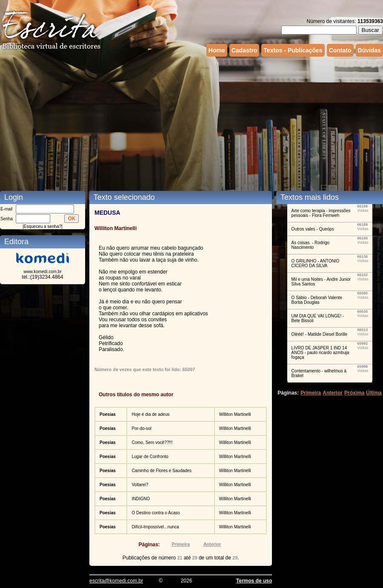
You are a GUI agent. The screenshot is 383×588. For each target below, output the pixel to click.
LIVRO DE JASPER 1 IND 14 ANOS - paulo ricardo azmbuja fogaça (320, 353)
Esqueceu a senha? (43, 226)
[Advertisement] (107, 123)
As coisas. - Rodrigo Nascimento (310, 245)
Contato (340, 50)
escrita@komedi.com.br (116, 581)
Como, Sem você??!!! (152, 442)
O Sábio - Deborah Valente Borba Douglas (317, 300)
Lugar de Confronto (150, 457)
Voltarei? (140, 485)
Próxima (354, 393)
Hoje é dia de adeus (150, 414)
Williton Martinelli (235, 414)
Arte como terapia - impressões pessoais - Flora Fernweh (321, 213)
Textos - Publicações (293, 50)
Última (374, 393)
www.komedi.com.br (42, 272)
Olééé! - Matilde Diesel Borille (320, 334)
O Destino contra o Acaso (156, 513)
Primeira (181, 544)
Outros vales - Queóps (313, 229)
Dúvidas (369, 50)
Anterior (212, 544)
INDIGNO (141, 499)
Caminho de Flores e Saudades (161, 471)
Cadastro (244, 50)
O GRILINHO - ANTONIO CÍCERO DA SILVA (316, 263)
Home (217, 50)
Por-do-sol (141, 428)
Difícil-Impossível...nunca (155, 527)
